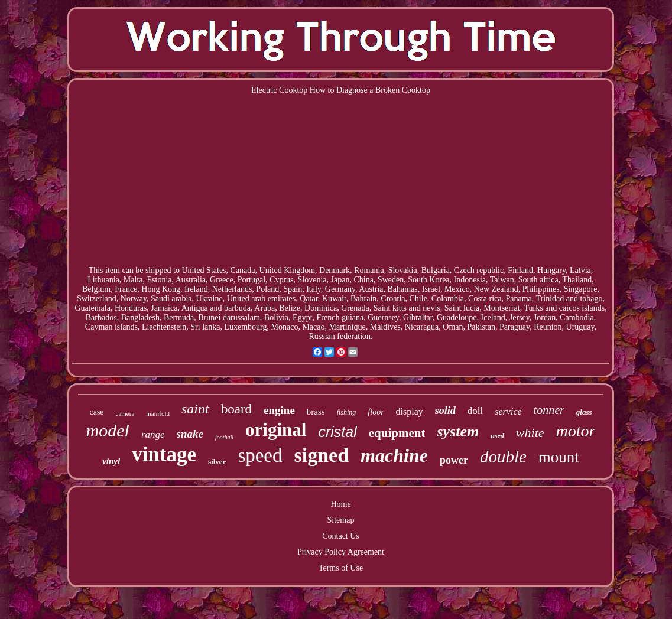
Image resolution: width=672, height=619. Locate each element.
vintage (164, 455)
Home (340, 504)
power (454, 460)
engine (279, 410)
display (410, 411)
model (108, 430)
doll (475, 411)
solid (445, 411)
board (236, 409)
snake (190, 434)
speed (260, 455)
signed (322, 455)
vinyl (111, 461)
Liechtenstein (164, 327)
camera (125, 413)
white (530, 433)
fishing (347, 412)
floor (376, 412)
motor (576, 431)
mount (559, 457)
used (497, 436)
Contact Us (341, 536)
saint (195, 409)
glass (584, 412)
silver (217, 462)
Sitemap (341, 520)
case (96, 412)
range (153, 434)
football (224, 437)
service (508, 411)
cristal (337, 432)
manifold (158, 413)
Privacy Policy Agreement (341, 552)
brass (316, 412)
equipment (397, 433)
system (458, 431)
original (276, 430)
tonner (549, 410)
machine (394, 455)
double (503, 457)
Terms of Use (341, 568)
